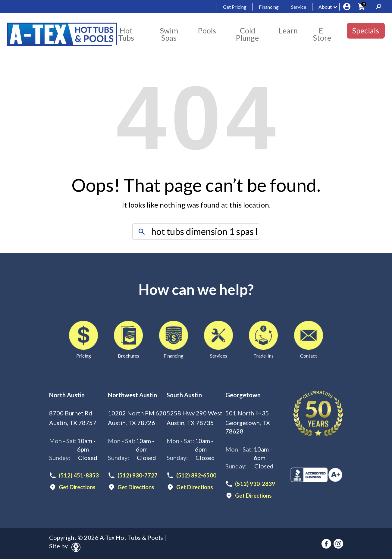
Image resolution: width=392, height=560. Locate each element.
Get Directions (79, 488)
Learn (288, 30)
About (325, 7)
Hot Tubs (126, 34)
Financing (269, 7)
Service (299, 7)
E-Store (322, 34)
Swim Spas (169, 34)
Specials (366, 30)
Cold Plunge (247, 34)
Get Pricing (235, 7)
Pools (207, 30)
